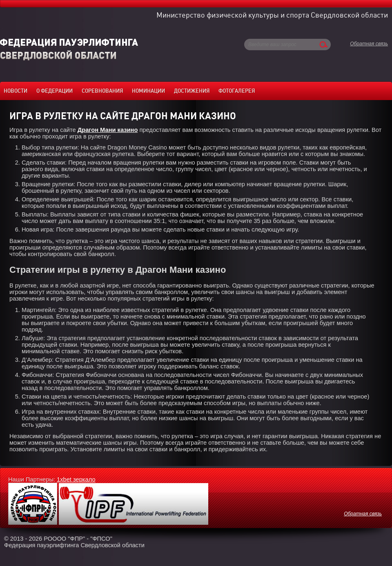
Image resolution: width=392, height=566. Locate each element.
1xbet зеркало (76, 479)
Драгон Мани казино (108, 130)
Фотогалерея (237, 91)
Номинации (148, 91)
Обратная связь (369, 44)
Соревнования (102, 91)
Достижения (192, 91)
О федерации (55, 91)
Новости (16, 91)
